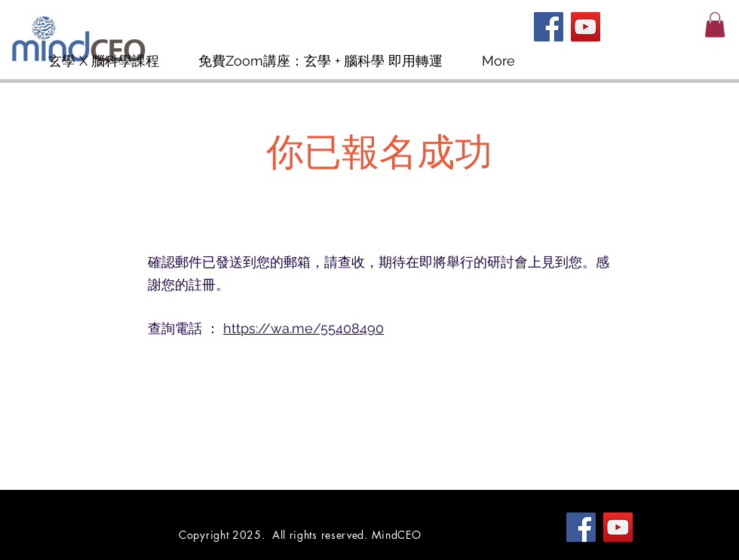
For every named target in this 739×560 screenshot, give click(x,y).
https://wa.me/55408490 (304, 328)
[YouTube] (586, 27)
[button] (715, 24)
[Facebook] (549, 27)
